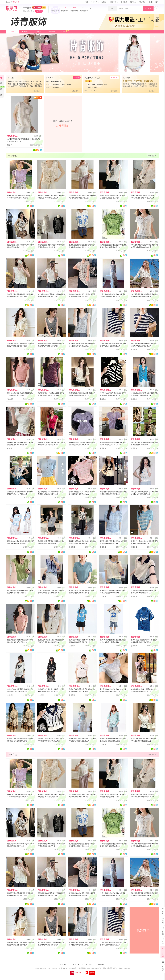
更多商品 (144, 930)
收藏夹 (105, 2)
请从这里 (12, 2)
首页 (87, 2)
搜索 (148, 9)
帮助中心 (133, 2)
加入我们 (89, 964)
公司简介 (64, 964)
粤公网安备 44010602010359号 (90, 968)
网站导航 (142, 2)
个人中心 (95, 2)
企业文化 (76, 964)
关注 (40, 11)
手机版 (124, 2)
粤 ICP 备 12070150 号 (69, 968)
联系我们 (101, 964)
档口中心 (114, 2)
